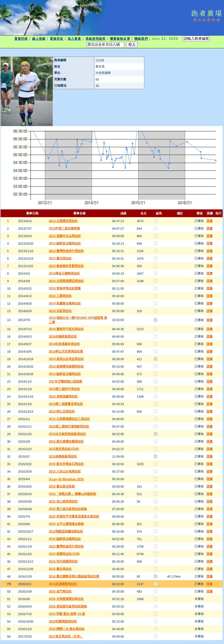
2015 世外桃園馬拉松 (63, 561)
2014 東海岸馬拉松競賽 (65, 288)
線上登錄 (39, 39)
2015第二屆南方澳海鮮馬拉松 (69, 426)
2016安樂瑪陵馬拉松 (63, 621)
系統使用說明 (96, 39)
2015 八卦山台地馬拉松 (65, 471)
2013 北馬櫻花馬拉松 (63, 221)
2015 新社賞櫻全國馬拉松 (66, 441)
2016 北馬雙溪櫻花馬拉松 (66, 599)
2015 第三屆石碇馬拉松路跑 (68, 509)
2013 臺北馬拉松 (60, 258)
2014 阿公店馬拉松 (62, 411)
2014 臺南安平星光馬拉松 (66, 329)
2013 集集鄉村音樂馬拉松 (66, 266)
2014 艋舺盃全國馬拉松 (65, 374)
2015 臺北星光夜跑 (62, 486)
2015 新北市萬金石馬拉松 (66, 464)
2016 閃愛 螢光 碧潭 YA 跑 (67, 614)
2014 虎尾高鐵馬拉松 (63, 396)
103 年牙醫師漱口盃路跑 (66, 381)
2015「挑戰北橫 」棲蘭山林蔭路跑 (73, 494)
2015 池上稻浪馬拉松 (63, 501)
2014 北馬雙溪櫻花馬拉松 (66, 281)
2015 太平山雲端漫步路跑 (66, 524)
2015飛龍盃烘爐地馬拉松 (66, 531)
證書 (210, 221)
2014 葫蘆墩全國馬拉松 (65, 303)
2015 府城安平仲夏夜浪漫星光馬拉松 (74, 516)
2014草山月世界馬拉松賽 (66, 351)
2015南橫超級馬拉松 (63, 456)
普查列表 (21, 39)
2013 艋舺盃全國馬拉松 (65, 243)
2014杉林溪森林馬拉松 (64, 344)
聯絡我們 (141, 39)
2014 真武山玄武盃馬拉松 (66, 359)
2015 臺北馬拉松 (60, 569)
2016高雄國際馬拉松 (63, 584)
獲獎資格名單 (120, 39)
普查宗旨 (57, 39)
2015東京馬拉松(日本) (64, 449)
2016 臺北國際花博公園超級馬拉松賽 (74, 576)
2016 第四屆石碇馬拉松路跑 (68, 606)
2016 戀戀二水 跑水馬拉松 (67, 629)
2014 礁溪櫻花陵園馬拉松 (66, 366)
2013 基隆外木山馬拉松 (65, 236)
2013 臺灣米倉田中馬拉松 (66, 251)
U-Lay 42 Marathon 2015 (66, 479)
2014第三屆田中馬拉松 (64, 389)
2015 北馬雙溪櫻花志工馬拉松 (70, 419)
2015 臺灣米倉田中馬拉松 (66, 546)
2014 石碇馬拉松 (60, 311)
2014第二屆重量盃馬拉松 (66, 404)
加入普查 (74, 39)
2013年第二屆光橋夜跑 (64, 228)
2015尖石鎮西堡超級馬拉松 (67, 434)
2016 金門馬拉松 (60, 591)
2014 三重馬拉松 (60, 296)
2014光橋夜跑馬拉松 (63, 336)
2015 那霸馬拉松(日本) (64, 554)
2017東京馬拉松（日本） (66, 636)
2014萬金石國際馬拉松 (64, 273)
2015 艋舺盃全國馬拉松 (65, 539)
